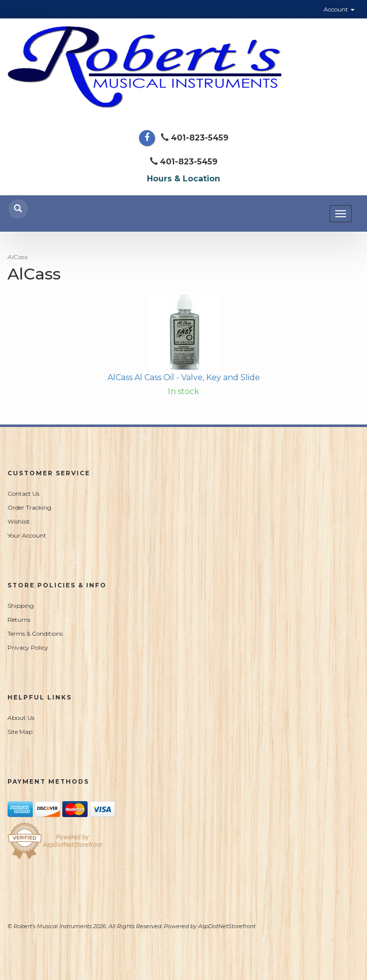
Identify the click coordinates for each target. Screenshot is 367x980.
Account (339, 9)
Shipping (21, 606)
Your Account (27, 535)
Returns (19, 620)
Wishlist (19, 521)
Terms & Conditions (35, 633)
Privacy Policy (28, 647)
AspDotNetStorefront (227, 926)
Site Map (20, 732)
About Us (21, 718)
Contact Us (23, 493)
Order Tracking (29, 507)
